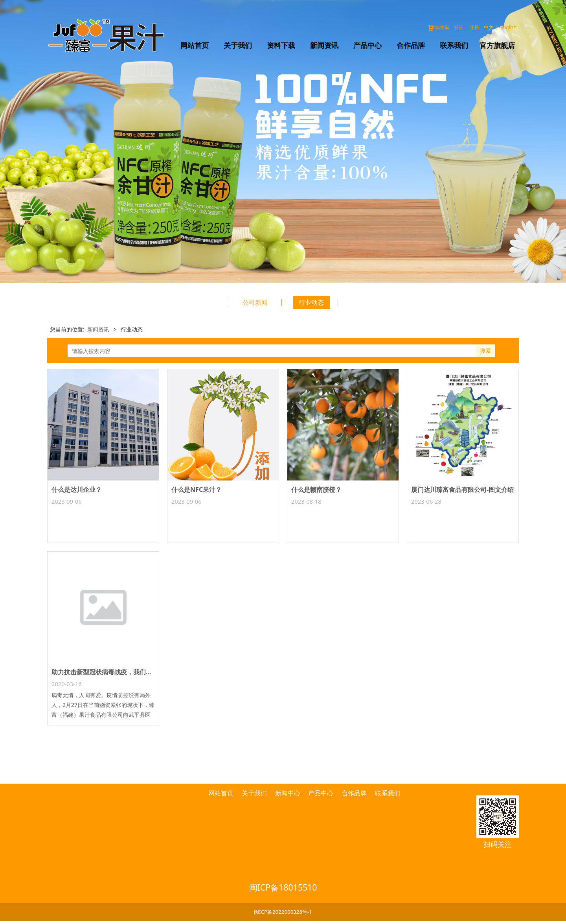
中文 (489, 27)
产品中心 (368, 45)
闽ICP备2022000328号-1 (283, 912)
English (508, 27)
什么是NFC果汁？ (197, 490)
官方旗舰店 (497, 45)
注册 (474, 27)
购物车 (438, 27)
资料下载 (281, 45)
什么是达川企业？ (77, 490)
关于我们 (238, 45)
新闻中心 (288, 793)
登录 (459, 27)
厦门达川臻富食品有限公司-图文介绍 (462, 490)
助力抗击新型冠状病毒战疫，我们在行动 (108, 672)
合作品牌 (411, 45)
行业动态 (311, 302)
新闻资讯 (324, 45)
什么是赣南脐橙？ (316, 490)
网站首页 (195, 45)
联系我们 (454, 45)
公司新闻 (255, 302)
